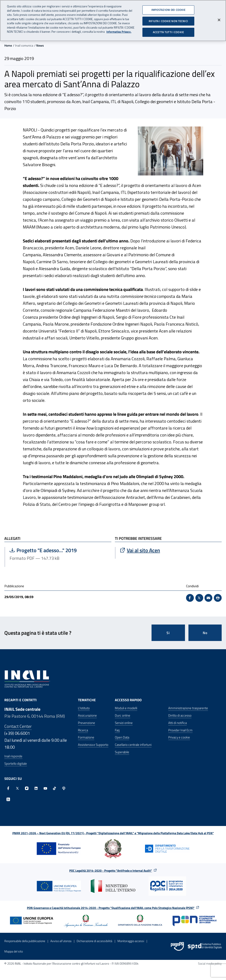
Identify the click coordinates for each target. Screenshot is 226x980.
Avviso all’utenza (61, 941)
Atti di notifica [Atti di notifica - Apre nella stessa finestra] (177, 723)
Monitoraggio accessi (131, 941)
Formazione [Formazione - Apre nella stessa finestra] (86, 737)
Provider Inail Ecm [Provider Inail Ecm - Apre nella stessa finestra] (180, 730)
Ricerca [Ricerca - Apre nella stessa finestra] (83, 730)
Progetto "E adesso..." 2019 (53, 550)
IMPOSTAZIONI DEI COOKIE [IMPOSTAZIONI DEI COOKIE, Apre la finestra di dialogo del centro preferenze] (168, 8)
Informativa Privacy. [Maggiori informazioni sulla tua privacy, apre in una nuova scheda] (119, 30)
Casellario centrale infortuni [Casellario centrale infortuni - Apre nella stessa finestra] (133, 745)
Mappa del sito (14, 951)
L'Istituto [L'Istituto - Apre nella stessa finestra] (84, 708)
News (40, 45)
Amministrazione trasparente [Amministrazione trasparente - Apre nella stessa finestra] (188, 708)
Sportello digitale (16, 763)
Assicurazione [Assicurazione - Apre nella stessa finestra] (87, 715)
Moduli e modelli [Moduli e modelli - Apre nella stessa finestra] (126, 708)
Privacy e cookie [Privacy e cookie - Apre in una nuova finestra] (179, 737)
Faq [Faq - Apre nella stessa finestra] (117, 730)
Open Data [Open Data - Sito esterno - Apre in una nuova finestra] (122, 737)
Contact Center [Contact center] (18, 726)
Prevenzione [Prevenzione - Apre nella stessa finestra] (87, 723)
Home (8, 45)
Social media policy (210, 963)
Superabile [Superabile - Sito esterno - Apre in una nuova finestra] (122, 752)
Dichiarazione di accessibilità (94, 941)
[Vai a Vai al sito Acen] (169, 550)
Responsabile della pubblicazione (25, 941)
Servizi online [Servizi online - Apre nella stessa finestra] (124, 723)
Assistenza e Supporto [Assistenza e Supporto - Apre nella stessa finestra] (93, 745)
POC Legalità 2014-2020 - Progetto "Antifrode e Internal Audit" (111, 870)
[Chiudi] (219, 19)
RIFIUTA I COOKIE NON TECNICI (168, 19)
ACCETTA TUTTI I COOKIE (168, 31)
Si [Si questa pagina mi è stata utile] (168, 633)
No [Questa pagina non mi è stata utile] (205, 633)
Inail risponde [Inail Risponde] (13, 756)
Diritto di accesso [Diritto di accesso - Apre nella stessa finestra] (180, 715)
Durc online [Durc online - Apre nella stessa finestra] (123, 715)
